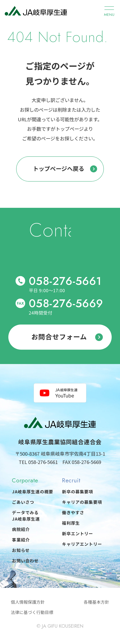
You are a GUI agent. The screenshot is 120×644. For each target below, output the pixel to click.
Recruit (71, 480)
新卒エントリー (77, 533)
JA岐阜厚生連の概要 (33, 491)
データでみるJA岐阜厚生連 (26, 516)
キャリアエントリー (82, 544)
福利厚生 (71, 523)
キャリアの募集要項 (82, 502)
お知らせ (21, 550)
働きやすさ (73, 512)
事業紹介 (21, 540)
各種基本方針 (96, 602)
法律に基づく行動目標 (32, 612)
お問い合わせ (25, 561)
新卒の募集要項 (77, 491)
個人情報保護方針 (28, 602)
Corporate (25, 480)
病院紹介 (21, 529)
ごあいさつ (23, 502)
